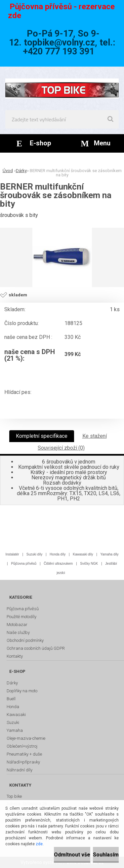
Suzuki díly (34, 554)
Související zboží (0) (61, 448)
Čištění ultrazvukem (58, 564)
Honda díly (58, 554)
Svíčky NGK (89, 564)
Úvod (8, 171)
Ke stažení (95, 436)
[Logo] (62, 88)
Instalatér (12, 554)
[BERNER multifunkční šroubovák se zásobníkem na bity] (62, 257)
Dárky (21, 171)
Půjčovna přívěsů (24, 564)
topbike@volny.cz (59, 43)
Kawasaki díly (83, 554)
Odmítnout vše (72, 855)
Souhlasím (106, 855)
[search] (110, 119)
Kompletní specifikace (42, 436)
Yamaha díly (110, 554)
